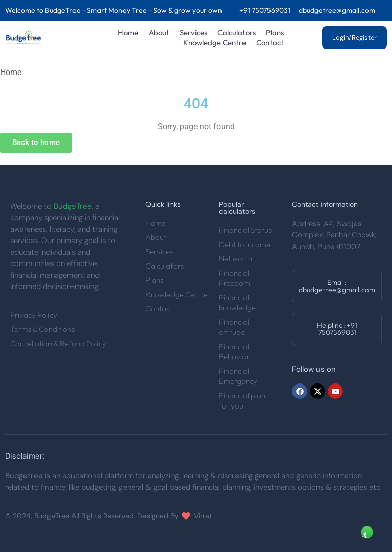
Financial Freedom (235, 278)
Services (193, 32)
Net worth (236, 259)
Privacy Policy (34, 315)
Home (128, 32)
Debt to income (245, 244)
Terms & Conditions (42, 329)
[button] (337, 286)
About (159, 32)
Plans (275, 32)
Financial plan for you (242, 401)
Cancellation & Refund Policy (58, 343)
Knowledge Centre (215, 43)
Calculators (237, 32)
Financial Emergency (238, 376)
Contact (270, 43)
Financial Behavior (234, 352)
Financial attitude (234, 327)
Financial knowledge (237, 303)
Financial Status (245, 230)
